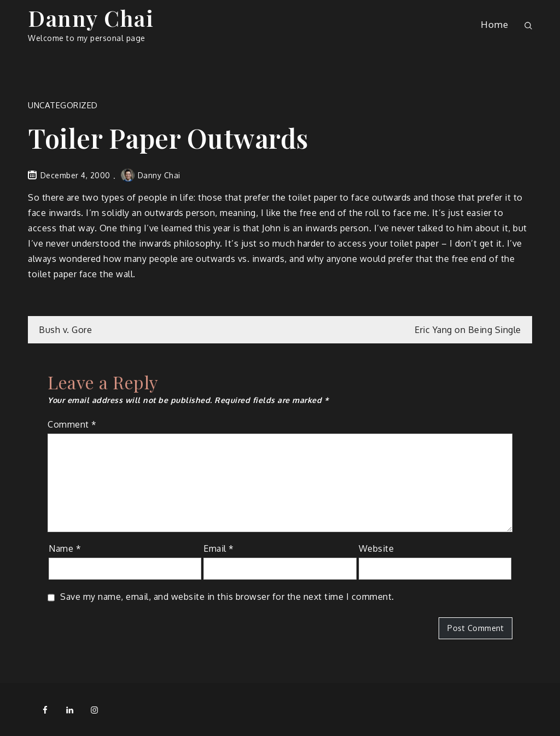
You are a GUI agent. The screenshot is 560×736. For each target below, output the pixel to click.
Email (219, 548)
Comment (72, 424)
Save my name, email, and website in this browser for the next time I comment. (227, 597)
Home (494, 24)
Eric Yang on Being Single (468, 330)
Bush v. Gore (65, 330)
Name (65, 548)
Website (377, 548)
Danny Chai (91, 18)
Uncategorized (63, 105)
